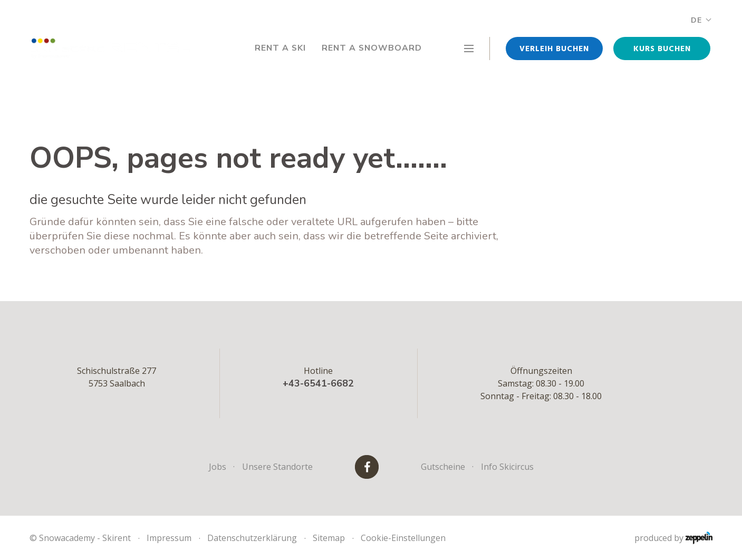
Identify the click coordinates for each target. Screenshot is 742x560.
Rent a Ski (278, 49)
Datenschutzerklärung (252, 538)
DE (701, 20)
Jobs (218, 467)
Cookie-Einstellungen (403, 538)
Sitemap (329, 538)
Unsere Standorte (277, 467)
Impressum (169, 538)
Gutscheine (443, 467)
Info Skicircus (507, 467)
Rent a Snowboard (371, 49)
